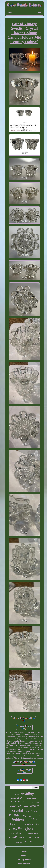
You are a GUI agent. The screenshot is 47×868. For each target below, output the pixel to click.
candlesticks (31, 824)
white (27, 812)
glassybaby (17, 798)
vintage (14, 815)
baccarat (37, 816)
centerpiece (33, 833)
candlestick (17, 837)
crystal (18, 810)
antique (26, 802)
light (13, 824)
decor (19, 825)
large (32, 802)
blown (34, 811)
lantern (35, 806)
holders (18, 820)
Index (24, 852)
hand (26, 806)
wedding (27, 794)
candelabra (15, 801)
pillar (17, 795)
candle (16, 829)
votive (28, 841)
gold (30, 816)
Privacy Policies (24, 860)
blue (12, 834)
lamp (24, 816)
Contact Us (24, 856)
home (19, 842)
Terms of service (24, 864)
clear (19, 833)
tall (20, 806)
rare (25, 834)
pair (13, 805)
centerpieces (32, 798)
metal (38, 802)
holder (32, 820)
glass (29, 829)
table (38, 830)
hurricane (33, 837)
